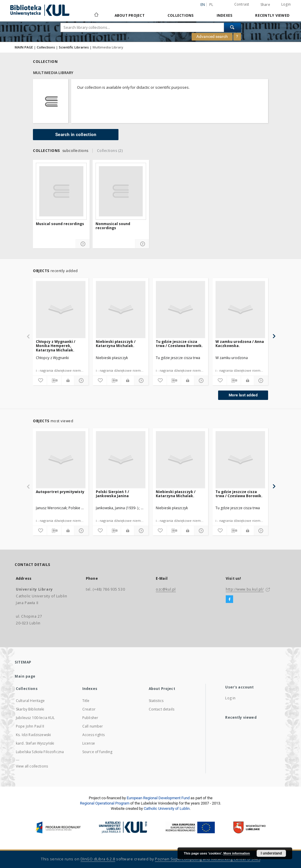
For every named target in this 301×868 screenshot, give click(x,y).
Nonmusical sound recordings (113, 226)
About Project (130, 15)
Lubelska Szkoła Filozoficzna (40, 752)
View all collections (32, 766)
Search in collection (76, 135)
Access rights (93, 735)
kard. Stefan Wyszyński (35, 743)
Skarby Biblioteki (30, 709)
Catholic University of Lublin (167, 808)
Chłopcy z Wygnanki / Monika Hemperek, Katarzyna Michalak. (56, 346)
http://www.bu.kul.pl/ (245, 589)
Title (86, 701)
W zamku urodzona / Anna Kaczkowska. (240, 344)
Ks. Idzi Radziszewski (33, 735)
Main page (25, 676)
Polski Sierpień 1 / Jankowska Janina (112, 494)
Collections (181, 15)
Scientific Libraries (74, 47)
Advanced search (212, 36)
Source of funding (97, 752)
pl (211, 5)
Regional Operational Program (105, 803)
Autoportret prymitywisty (60, 492)
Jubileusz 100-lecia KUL (35, 718)
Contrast (242, 4)
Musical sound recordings (60, 224)
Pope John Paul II (30, 726)
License (89, 743)
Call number (93, 726)
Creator (89, 709)
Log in (230, 698)
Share (265, 5)
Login (286, 4)
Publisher (90, 718)
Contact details (162, 709)
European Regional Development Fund (158, 798)
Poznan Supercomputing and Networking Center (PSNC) (208, 859)
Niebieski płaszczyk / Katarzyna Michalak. (116, 344)
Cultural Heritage (30, 701)
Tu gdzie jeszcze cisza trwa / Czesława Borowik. (179, 344)
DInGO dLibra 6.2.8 (98, 859)
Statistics (156, 701)
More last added (243, 395)
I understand (271, 853)
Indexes (225, 15)
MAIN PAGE (24, 47)
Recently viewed (272, 15)
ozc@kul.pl (166, 589)
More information (237, 853)
